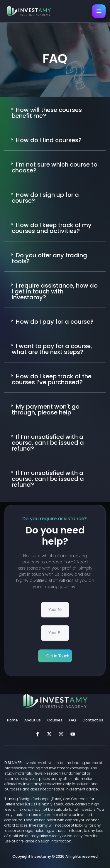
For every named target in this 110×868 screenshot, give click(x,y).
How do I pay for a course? (55, 322)
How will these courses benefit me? (47, 113)
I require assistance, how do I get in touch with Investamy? (55, 291)
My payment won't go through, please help (46, 409)
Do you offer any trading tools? (49, 258)
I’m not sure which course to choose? (55, 167)
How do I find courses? (49, 140)
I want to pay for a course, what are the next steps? (52, 349)
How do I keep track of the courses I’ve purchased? (52, 379)
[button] (55, 113)
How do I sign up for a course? (45, 198)
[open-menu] (99, 11)
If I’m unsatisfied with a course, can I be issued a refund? (48, 443)
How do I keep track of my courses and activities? (52, 228)
